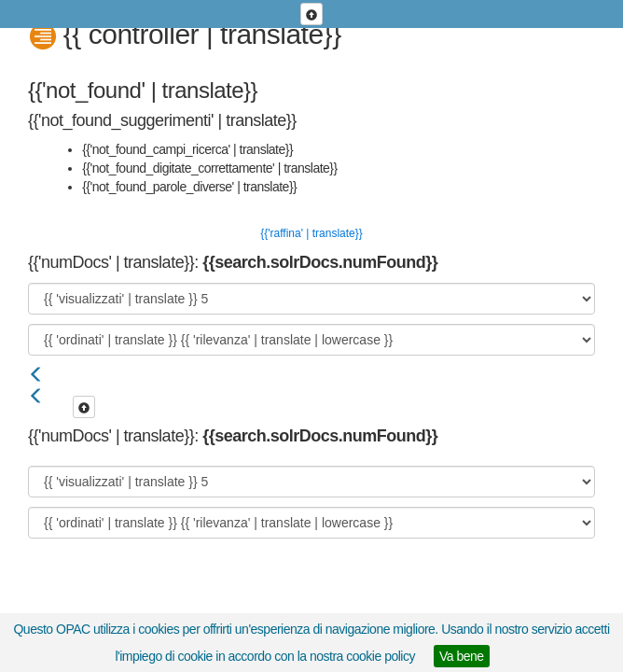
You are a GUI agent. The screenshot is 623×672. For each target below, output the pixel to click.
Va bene (462, 656)
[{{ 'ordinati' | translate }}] (311, 340)
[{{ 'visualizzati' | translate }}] (311, 299)
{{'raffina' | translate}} (311, 233)
